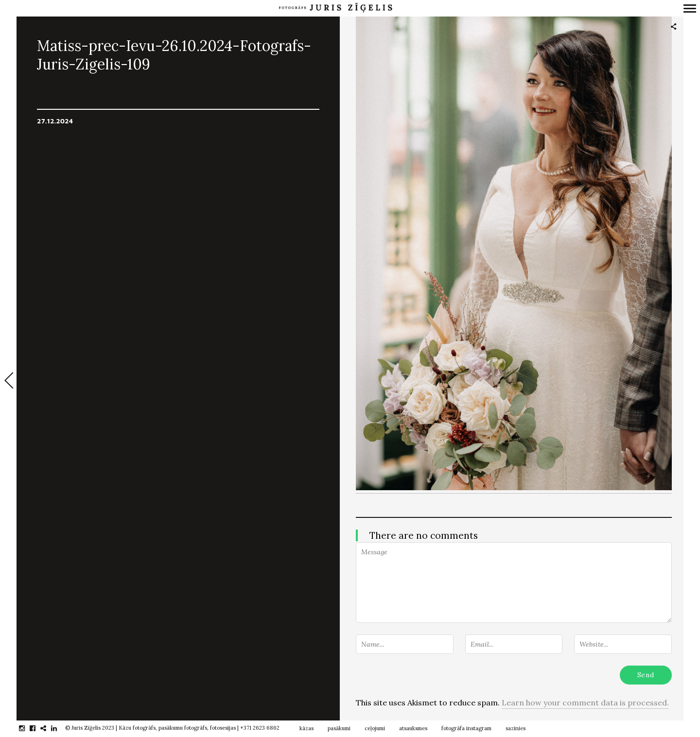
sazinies (516, 728)
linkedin (59, 728)
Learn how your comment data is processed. (585, 703)
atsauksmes (413, 728)
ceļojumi (375, 728)
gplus (48, 728)
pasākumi (339, 728)
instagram (27, 728)
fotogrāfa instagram (466, 728)
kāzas (306, 728)
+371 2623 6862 (260, 728)
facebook (38, 728)
